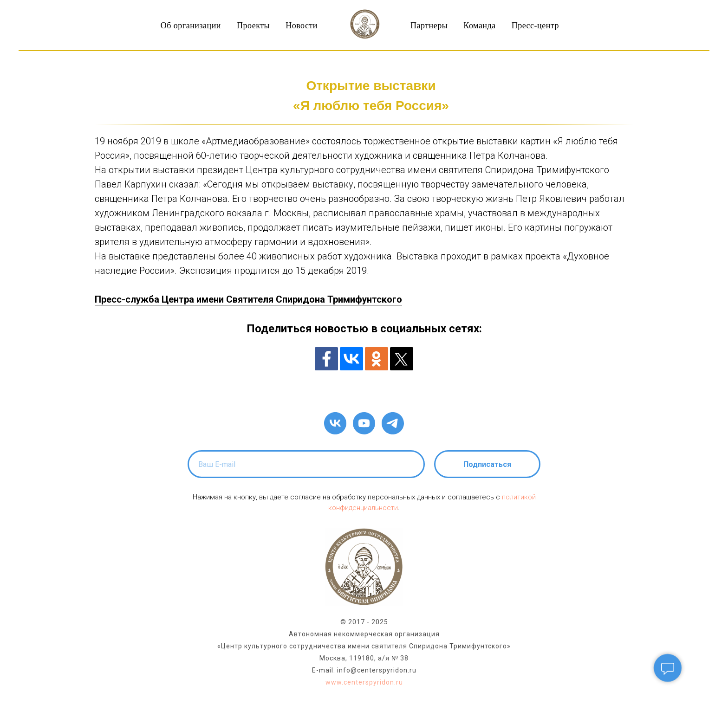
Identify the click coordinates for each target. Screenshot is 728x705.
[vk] (335, 423)
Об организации (191, 26)
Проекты (253, 26)
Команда (479, 26)
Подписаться (487, 464)
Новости (302, 26)
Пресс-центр (535, 26)
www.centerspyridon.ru (364, 682)
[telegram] (393, 423)
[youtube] (364, 423)
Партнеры (429, 26)
